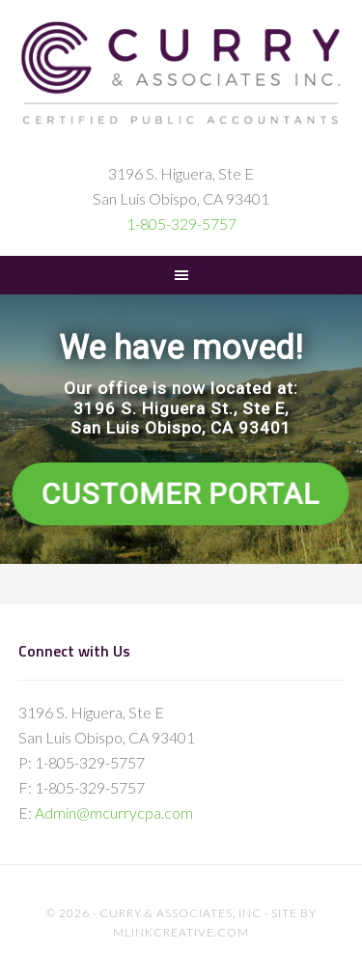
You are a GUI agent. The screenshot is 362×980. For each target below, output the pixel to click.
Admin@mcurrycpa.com (114, 812)
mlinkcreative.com (181, 932)
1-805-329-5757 (181, 224)
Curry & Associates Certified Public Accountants (181, 88)
